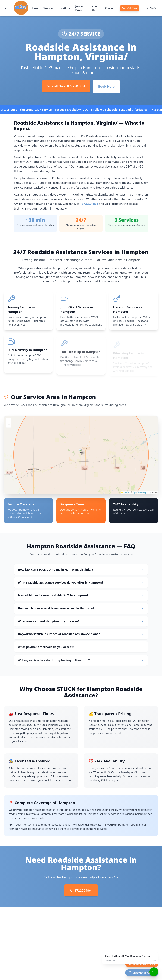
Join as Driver (79, 8)
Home (35, 8)
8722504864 (90, 204)
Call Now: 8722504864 (66, 86)
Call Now (130, 8)
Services (48, 8)
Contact (110, 8)
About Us (96, 8)
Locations (64, 8)
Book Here (106, 86)
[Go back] (6, 8)
